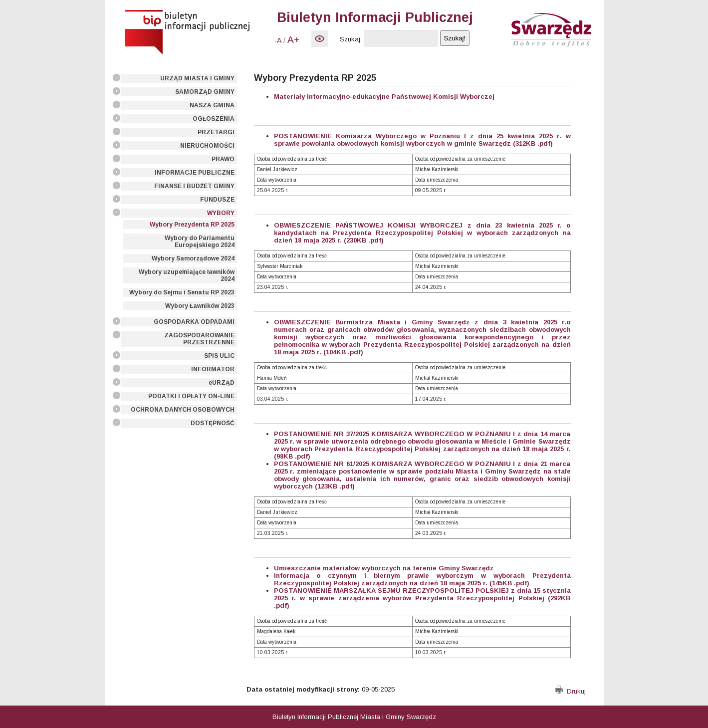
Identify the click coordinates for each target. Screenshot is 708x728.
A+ (293, 40)
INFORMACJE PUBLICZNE (195, 173)
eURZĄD (222, 383)
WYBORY (221, 213)
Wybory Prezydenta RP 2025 (192, 225)
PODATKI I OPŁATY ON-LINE (191, 396)
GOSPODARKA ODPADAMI (194, 322)
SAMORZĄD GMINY (205, 92)
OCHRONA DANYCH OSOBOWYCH (183, 410)
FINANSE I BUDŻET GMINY (194, 186)
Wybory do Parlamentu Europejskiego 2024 (200, 242)
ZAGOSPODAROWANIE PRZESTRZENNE (199, 339)
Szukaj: (351, 39)
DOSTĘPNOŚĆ (213, 423)
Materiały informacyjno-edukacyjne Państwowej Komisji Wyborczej (384, 97)
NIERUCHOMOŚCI (207, 146)
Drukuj (570, 691)
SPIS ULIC (219, 356)
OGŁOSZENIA (214, 119)
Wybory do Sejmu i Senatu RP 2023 (182, 292)
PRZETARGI (216, 132)
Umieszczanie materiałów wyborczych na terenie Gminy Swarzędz (384, 568)
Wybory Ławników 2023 (200, 306)
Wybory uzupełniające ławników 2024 (187, 275)
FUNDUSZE (217, 200)
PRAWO (223, 159)
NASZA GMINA (212, 105)
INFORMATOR (213, 369)
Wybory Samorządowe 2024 (193, 258)
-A (278, 40)
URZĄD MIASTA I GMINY (197, 78)
